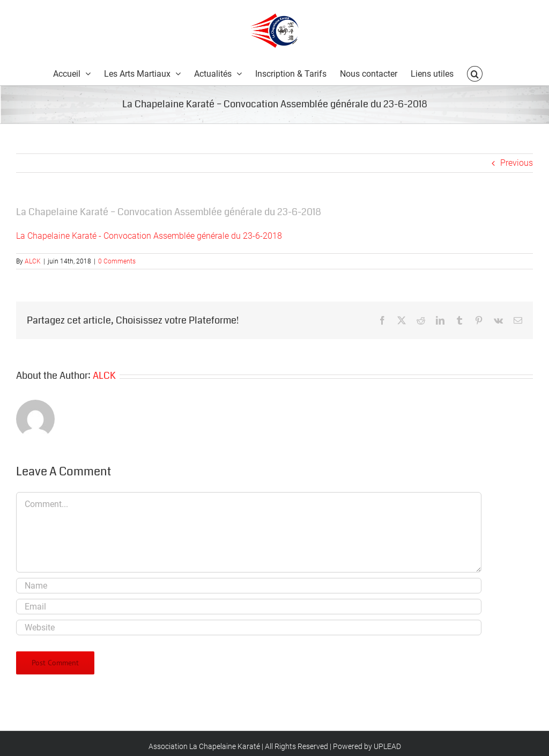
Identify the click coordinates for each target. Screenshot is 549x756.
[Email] (249, 607)
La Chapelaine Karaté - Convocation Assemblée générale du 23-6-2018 (149, 236)
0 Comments (117, 261)
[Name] (249, 586)
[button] (474, 73)
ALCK (33, 261)
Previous (517, 163)
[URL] (249, 627)
